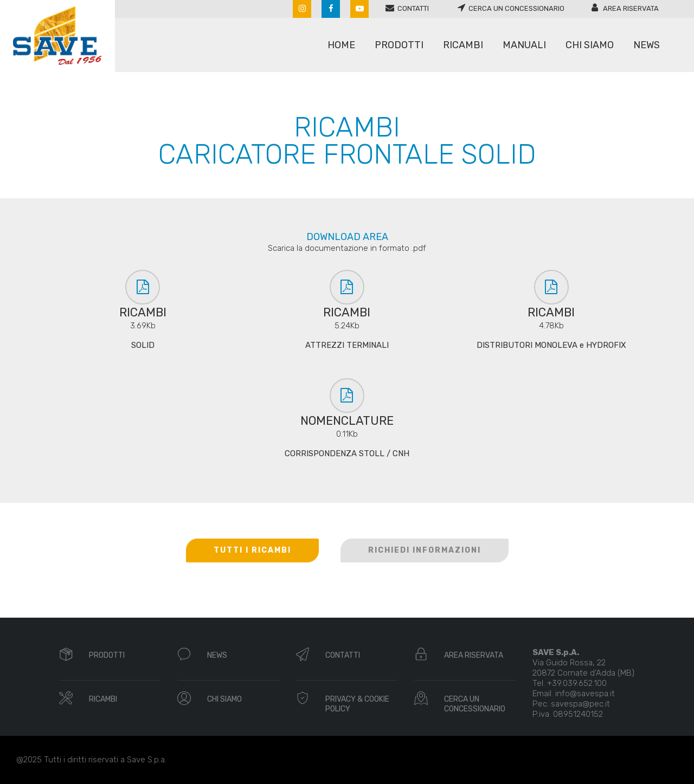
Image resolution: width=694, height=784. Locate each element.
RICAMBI (103, 699)
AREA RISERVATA (474, 655)
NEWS (217, 655)
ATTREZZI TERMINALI (347, 345)
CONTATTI (343, 655)
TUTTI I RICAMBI (252, 550)
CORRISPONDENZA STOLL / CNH (347, 453)
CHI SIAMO (224, 699)
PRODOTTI (107, 655)
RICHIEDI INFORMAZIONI (425, 550)
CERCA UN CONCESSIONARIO (475, 704)
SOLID (143, 345)
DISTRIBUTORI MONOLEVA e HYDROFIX (551, 345)
